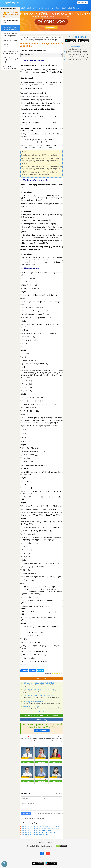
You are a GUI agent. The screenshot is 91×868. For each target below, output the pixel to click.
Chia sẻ (33, 671)
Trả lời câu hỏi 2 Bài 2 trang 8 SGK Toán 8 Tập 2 (38, 689)
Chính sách (50, 843)
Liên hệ (41, 843)
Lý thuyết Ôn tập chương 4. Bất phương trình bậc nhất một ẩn (40, 828)
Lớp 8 (29, 8)
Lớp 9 (23, 8)
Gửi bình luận (26, 814)
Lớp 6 (41, 8)
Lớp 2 (64, 8)
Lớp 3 (58, 8)
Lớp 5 (47, 8)
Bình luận (24, 671)
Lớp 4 (53, 8)
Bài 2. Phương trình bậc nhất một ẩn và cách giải (41, 40)
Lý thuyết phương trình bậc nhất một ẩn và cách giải (42, 45)
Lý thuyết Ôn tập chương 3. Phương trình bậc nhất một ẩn (39, 832)
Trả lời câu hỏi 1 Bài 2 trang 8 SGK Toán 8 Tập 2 (38, 683)
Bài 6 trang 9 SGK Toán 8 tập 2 (33, 702)
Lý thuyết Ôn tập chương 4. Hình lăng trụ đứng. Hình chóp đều (41, 826)
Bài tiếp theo (50, 679)
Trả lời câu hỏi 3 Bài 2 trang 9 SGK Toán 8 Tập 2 (38, 695)
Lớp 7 (35, 8)
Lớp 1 (70, 8)
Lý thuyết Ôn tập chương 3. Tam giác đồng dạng (36, 830)
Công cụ (76, 8)
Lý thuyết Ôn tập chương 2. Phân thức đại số (35, 834)
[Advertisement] (77, 73)
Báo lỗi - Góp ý (42, 720)
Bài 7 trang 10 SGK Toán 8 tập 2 (33, 706)
